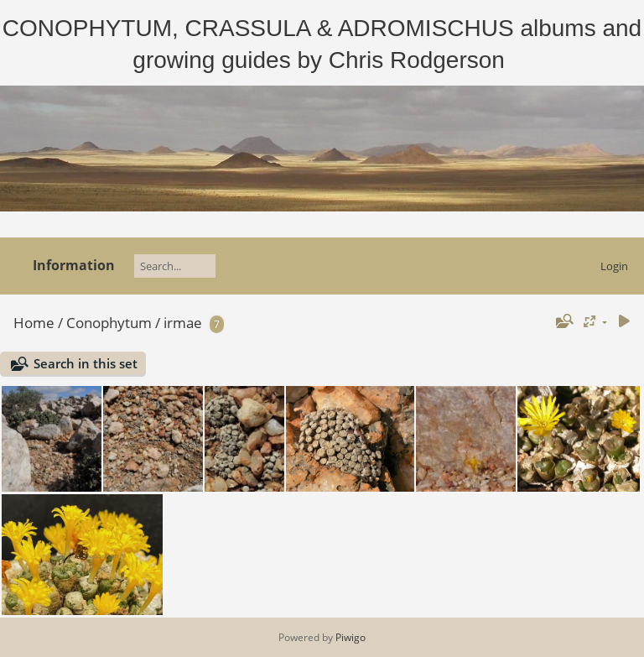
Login (614, 266)
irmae (183, 323)
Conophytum (109, 323)
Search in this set (86, 363)
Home (34, 323)
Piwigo (351, 637)
